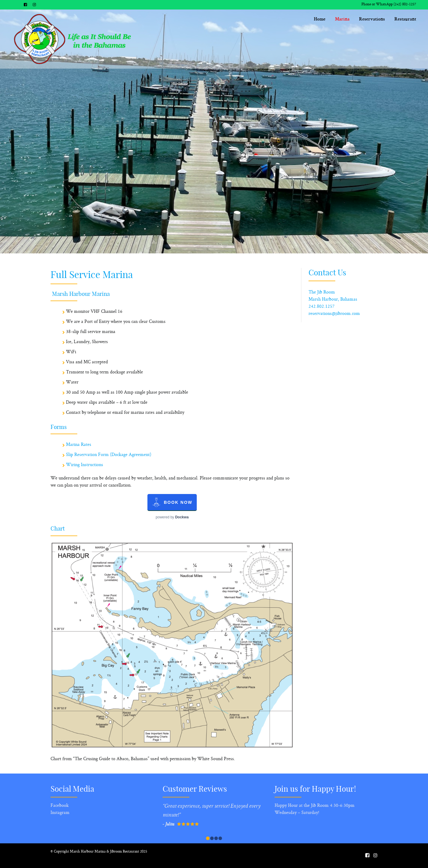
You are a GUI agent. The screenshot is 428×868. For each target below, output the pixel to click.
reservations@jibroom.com (334, 314)
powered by (172, 517)
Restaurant (405, 20)
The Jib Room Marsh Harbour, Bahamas (333, 296)
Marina (343, 20)
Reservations (372, 20)
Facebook (60, 806)
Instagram (60, 813)
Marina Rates (79, 445)
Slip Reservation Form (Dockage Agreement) (109, 455)
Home (322, 20)
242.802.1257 (322, 307)
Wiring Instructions (85, 465)
